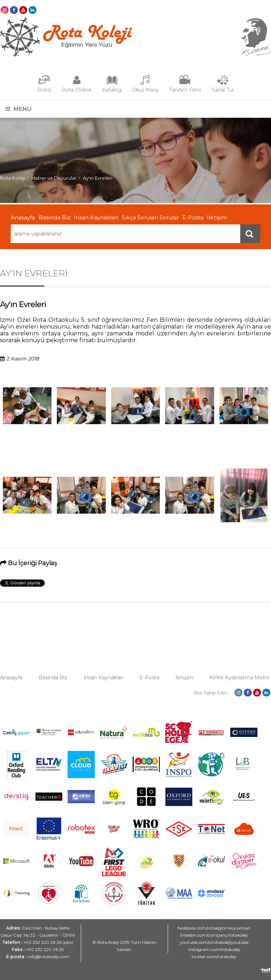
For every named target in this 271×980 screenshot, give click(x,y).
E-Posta (193, 217)
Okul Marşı (145, 90)
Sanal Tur (223, 90)
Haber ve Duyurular (54, 178)
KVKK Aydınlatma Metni (239, 678)
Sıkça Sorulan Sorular (150, 217)
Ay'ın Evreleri (98, 178)
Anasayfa (23, 217)
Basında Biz (55, 217)
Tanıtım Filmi (185, 90)
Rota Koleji (13, 178)
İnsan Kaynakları (96, 217)
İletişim (217, 217)
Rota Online (77, 90)
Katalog (112, 90)
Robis (44, 90)
